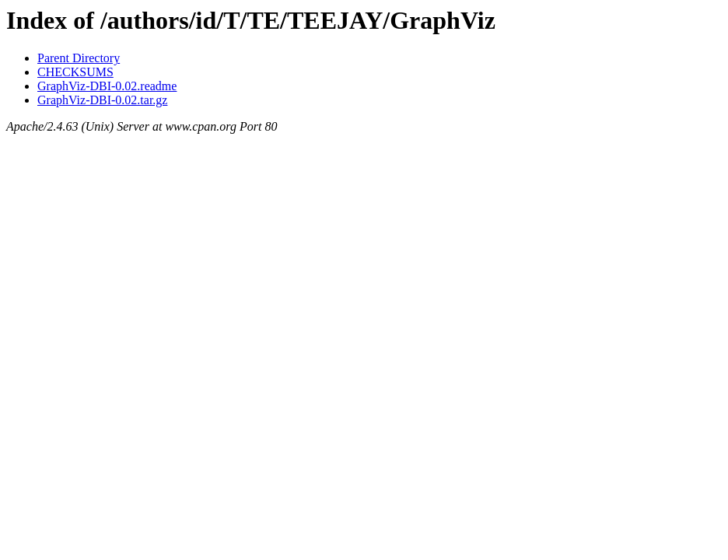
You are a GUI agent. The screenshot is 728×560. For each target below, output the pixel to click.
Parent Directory (79, 58)
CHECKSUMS (75, 72)
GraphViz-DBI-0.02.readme (107, 86)
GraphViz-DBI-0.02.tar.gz (102, 100)
